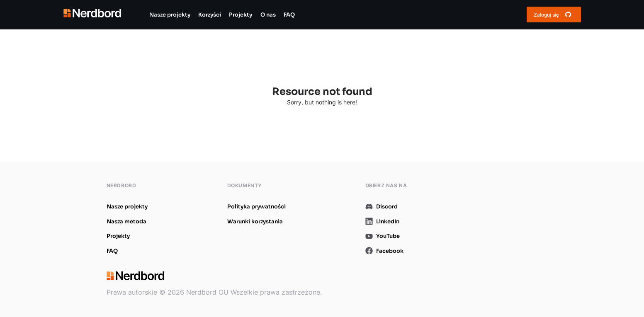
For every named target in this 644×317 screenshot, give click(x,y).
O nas (268, 15)
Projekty (241, 15)
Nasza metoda (126, 221)
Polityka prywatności (256, 207)
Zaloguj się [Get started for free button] (554, 15)
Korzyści (210, 15)
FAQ (289, 15)
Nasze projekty (170, 15)
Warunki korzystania (255, 221)
